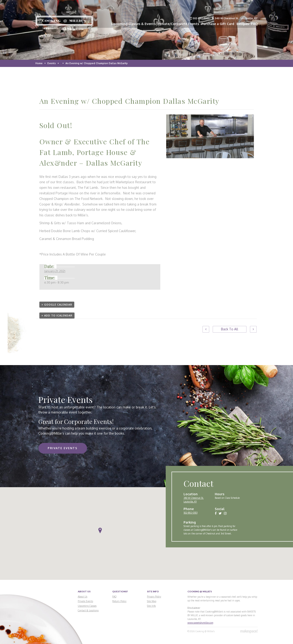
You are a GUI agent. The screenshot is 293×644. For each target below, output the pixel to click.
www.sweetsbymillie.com (200, 623)
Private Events (63, 448)
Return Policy (119, 601)
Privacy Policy (154, 597)
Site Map (152, 601)
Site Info (151, 606)
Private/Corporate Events (178, 24)
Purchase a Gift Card (218, 24)
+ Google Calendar (57, 305)
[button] (100, 531)
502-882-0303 (200, 18)
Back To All (230, 329)
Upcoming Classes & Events (133, 24)
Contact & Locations (88, 610)
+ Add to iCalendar (57, 316)
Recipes (243, 24)
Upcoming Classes (87, 606)
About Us (83, 597)
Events (52, 63)
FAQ (254, 24)
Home (39, 63)
